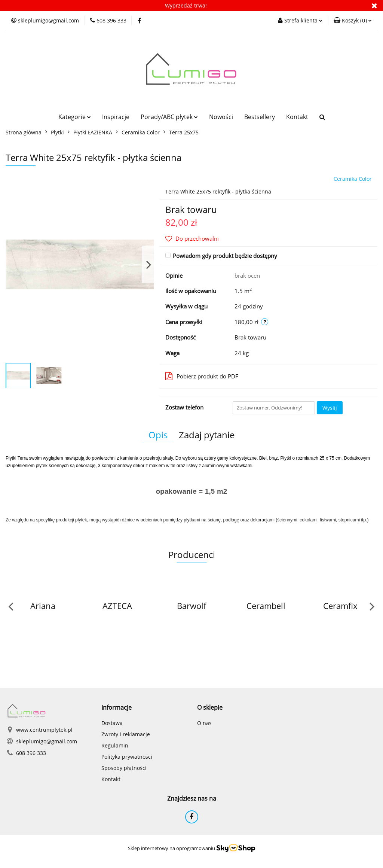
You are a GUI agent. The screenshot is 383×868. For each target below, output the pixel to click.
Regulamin (115, 745)
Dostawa (112, 723)
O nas (204, 723)
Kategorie (75, 117)
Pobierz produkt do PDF (202, 376)
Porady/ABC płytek (169, 117)
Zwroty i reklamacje (126, 734)
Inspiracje (116, 117)
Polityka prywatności (127, 757)
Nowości (221, 117)
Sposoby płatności (124, 768)
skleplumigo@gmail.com (47, 741)
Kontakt (297, 117)
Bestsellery (260, 117)
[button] (353, 21)
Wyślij (330, 408)
